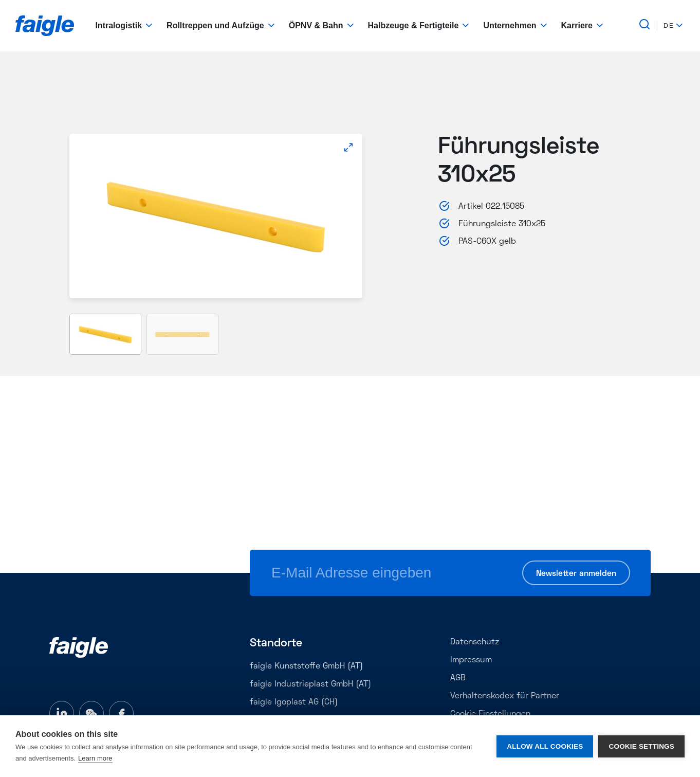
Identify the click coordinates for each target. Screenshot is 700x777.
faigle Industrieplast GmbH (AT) (310, 684)
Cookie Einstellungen (490, 714)
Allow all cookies (545, 746)
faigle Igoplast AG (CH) (294, 702)
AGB (458, 678)
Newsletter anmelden (576, 574)
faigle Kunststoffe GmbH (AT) (306, 666)
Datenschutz (475, 642)
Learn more (95, 758)
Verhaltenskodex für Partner (505, 696)
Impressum (471, 660)
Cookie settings (641, 746)
